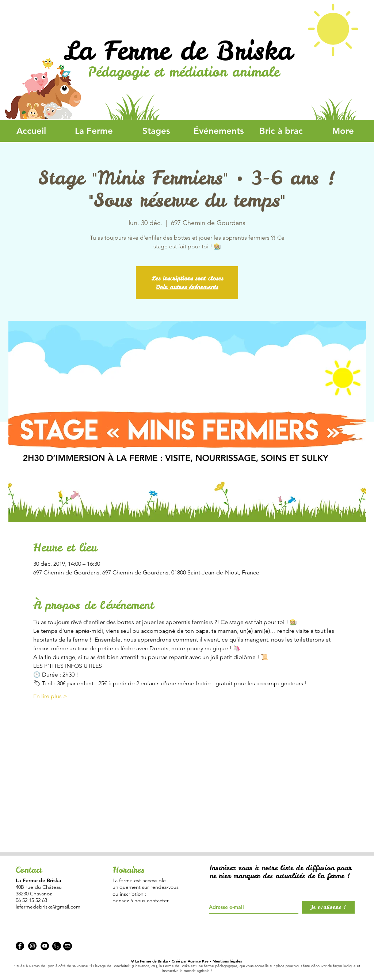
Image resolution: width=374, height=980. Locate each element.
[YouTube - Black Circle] (45, 946)
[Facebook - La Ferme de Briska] (20, 946)
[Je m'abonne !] (328, 907)
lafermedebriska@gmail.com (48, 907)
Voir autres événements (187, 287)
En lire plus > (50, 696)
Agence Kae (198, 961)
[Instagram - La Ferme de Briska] (32, 946)
